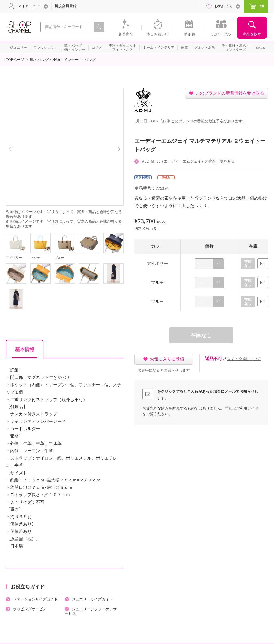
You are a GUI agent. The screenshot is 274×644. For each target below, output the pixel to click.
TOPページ (15, 60)
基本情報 (25, 349)
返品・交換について (244, 359)
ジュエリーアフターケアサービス (91, 611)
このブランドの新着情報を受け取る (230, 93)
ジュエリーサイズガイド (92, 599)
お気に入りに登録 (167, 359)
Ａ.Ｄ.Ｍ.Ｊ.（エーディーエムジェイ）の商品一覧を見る (188, 161)
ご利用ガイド (247, 408)
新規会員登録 (66, 6)
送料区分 (142, 229)
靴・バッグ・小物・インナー (54, 60)
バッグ (90, 60)
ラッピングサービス (30, 609)
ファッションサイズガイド (35, 599)
